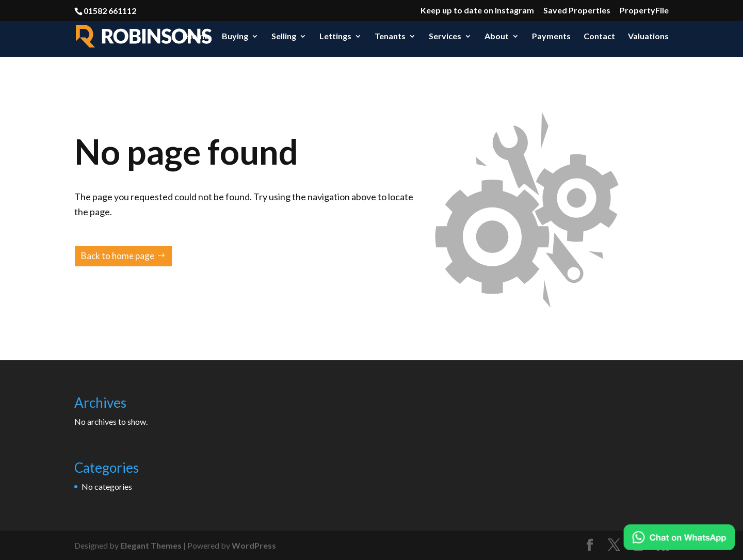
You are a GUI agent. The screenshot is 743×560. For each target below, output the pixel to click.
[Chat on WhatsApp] (679, 537)
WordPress (254, 545)
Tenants (390, 37)
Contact (599, 37)
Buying (235, 37)
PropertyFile (644, 11)
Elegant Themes (151, 545)
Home (197, 37)
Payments (551, 37)
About (497, 37)
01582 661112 (110, 11)
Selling (284, 37)
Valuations (648, 37)
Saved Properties (577, 11)
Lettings (335, 37)
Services (445, 37)
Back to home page (118, 256)
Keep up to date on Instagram (477, 11)
